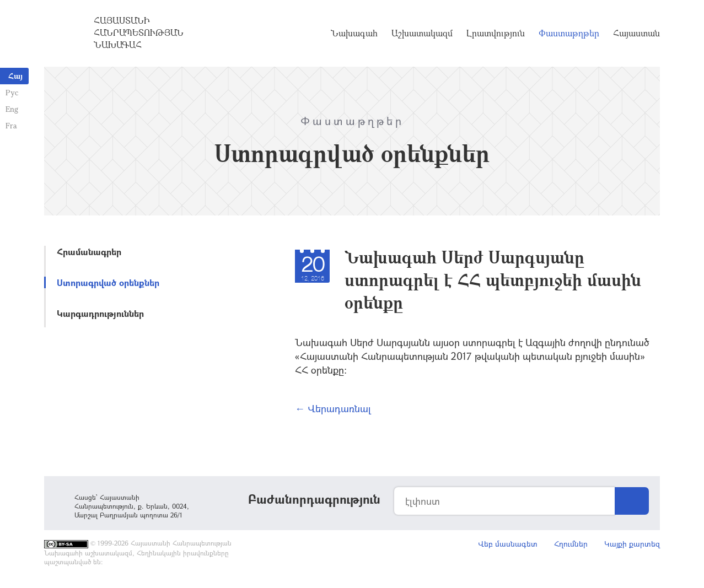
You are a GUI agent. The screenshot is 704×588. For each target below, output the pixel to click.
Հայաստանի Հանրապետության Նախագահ (139, 33)
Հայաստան (636, 33)
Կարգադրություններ (100, 313)
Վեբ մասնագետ (508, 544)
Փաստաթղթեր (569, 33)
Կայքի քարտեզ (632, 544)
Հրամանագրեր (89, 252)
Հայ (15, 76)
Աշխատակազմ (422, 33)
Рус (12, 92)
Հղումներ (571, 544)
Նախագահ (354, 33)
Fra (11, 125)
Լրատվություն (496, 33)
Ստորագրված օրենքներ (108, 282)
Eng (12, 109)
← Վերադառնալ (333, 408)
